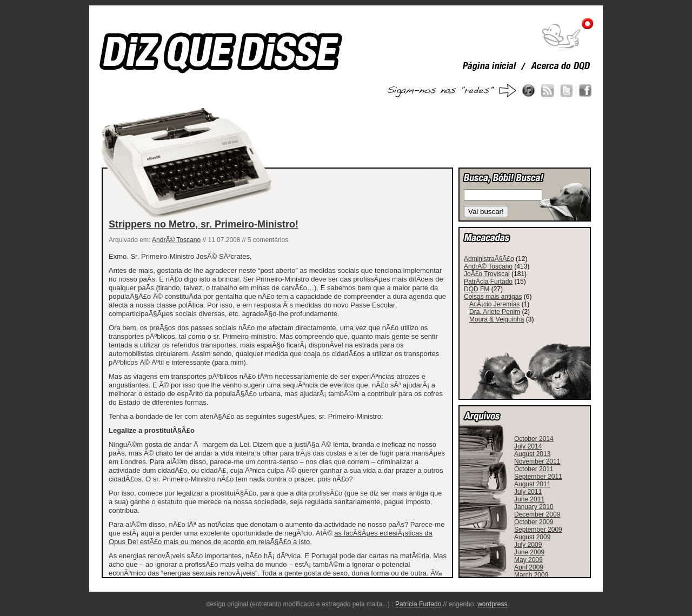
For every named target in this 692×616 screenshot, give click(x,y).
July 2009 (528, 545)
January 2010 (534, 507)
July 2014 (528, 446)
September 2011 (538, 477)
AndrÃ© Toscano (176, 240)
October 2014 (534, 439)
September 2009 (538, 530)
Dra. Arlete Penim (495, 312)
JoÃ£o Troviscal (487, 274)
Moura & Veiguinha (497, 319)
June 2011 (529, 499)
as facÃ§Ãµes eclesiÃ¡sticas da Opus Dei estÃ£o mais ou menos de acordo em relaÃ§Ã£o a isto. (271, 537)
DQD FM (477, 289)
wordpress (492, 604)
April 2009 (529, 567)
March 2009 (531, 575)
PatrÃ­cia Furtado (488, 282)
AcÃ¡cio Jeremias (494, 304)
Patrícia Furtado (418, 604)
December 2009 (537, 514)
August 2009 (532, 537)
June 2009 (529, 552)
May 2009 (528, 560)
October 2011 (534, 469)
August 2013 (532, 454)
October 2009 (534, 522)
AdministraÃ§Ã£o (489, 259)
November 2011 (537, 461)
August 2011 (532, 484)
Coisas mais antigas (493, 297)
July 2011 (528, 492)
